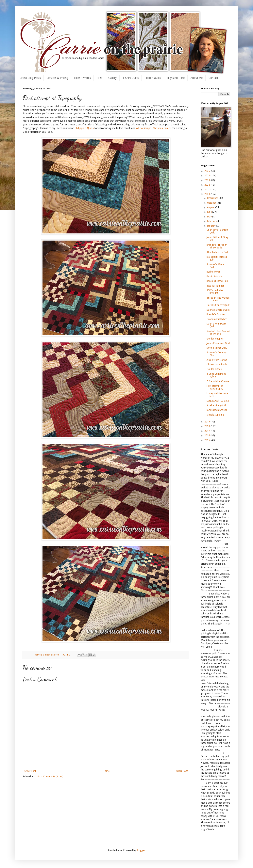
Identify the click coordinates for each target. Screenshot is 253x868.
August (211, 207)
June (210, 212)
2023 (207, 180)
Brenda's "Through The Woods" (217, 246)
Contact (213, 78)
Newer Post (30, 771)
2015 (207, 440)
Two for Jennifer (215, 286)
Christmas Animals (217, 365)
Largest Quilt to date (218, 401)
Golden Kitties (214, 369)
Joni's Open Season (217, 410)
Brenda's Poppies (216, 314)
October (212, 203)
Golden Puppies (215, 339)
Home (106, 771)
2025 (207, 171)
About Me (197, 78)
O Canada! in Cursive (218, 381)
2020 (207, 194)
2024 (207, 176)
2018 (207, 426)
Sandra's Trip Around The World (218, 333)
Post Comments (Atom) (50, 777)
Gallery (112, 78)
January (212, 226)
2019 (207, 422)
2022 (207, 185)
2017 (207, 431)
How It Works (82, 78)
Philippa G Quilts (84, 128)
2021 (207, 190)
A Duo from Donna (217, 360)
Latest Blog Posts (30, 78)
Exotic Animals (214, 276)
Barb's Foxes (213, 272)
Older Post (182, 771)
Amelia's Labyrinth (217, 405)
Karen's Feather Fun (217, 281)
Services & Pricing (57, 78)
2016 (207, 435)
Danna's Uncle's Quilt (218, 310)
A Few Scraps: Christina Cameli (154, 128)
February (212, 221)
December (213, 198)
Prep (100, 78)
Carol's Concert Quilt (218, 305)
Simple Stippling (215, 415)
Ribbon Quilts (153, 78)
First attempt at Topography (215, 387)
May (210, 217)
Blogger (141, 850)
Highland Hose (176, 78)
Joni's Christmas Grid (218, 343)
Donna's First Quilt (217, 348)
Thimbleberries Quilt (218, 252)
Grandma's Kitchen (217, 319)
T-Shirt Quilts (131, 78)
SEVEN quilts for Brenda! (215, 292)
